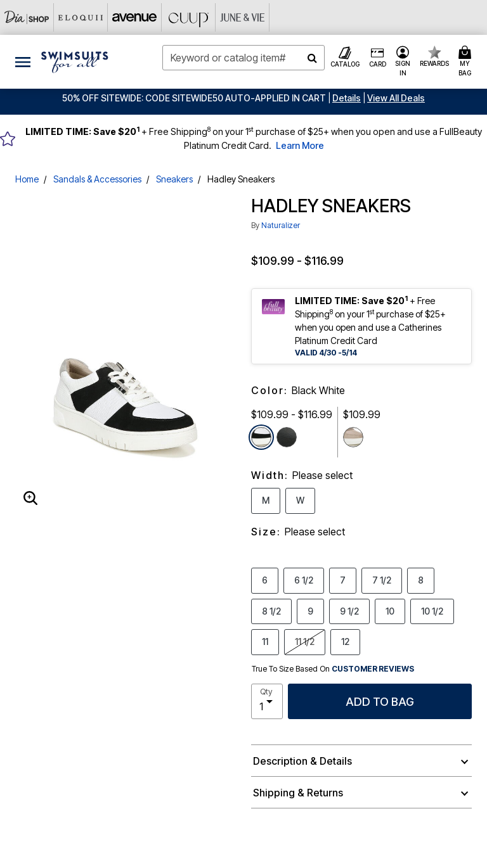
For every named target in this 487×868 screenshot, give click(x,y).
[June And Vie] (243, 17)
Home (27, 179)
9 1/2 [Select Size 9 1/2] (349, 611)
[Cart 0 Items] (467, 62)
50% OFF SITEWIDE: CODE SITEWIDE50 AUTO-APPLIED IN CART (194, 98)
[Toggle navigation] (23, 62)
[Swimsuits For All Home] (75, 61)
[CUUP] (189, 17)
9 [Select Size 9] (310, 611)
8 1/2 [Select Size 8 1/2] (271, 611)
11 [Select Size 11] (265, 641)
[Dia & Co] (27, 17)
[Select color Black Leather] (287, 437)
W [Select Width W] (300, 500)
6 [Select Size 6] (265, 580)
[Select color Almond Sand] (353, 437)
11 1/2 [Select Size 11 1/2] (305, 641)
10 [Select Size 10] (390, 611)
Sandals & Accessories (97, 179)
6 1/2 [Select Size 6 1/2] (304, 580)
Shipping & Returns (298, 793)
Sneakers (174, 179)
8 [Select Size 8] (421, 580)
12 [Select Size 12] (345, 641)
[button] (347, 98)
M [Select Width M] (266, 500)
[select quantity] (267, 701)
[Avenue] (135, 17)
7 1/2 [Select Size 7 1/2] (382, 580)
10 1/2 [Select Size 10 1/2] (432, 611)
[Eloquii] (81, 17)
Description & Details (302, 761)
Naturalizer (281, 225)
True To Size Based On (333, 669)
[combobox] (243, 58)
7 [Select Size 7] (343, 580)
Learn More (300, 145)
